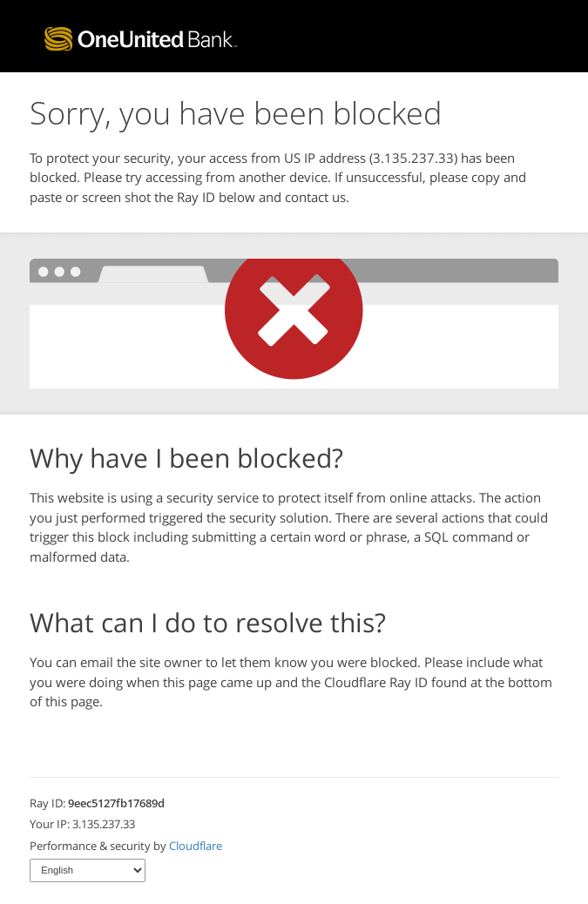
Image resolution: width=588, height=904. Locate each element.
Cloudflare (196, 846)
